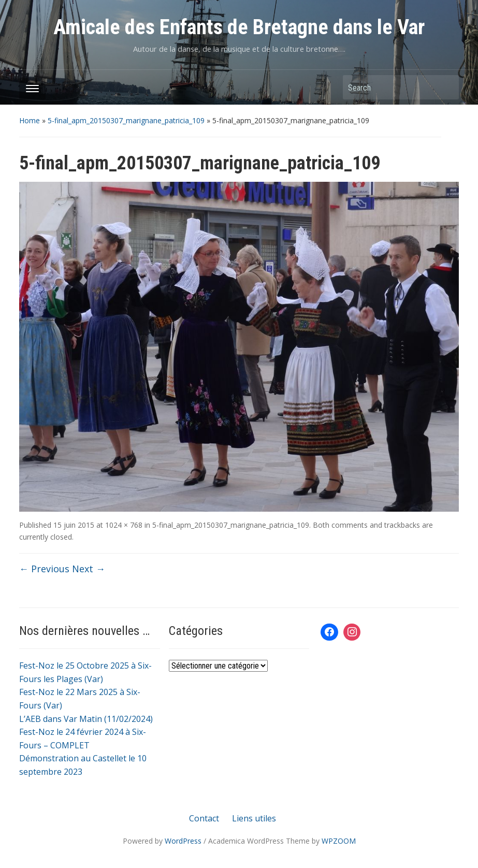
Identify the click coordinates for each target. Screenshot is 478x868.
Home (30, 120)
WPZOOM (339, 841)
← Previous (44, 569)
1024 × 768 (124, 525)
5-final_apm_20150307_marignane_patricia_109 (126, 120)
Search (446, 87)
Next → (89, 569)
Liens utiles (254, 818)
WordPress (183, 841)
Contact (204, 818)
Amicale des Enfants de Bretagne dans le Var (239, 27)
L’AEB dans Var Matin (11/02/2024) (86, 719)
